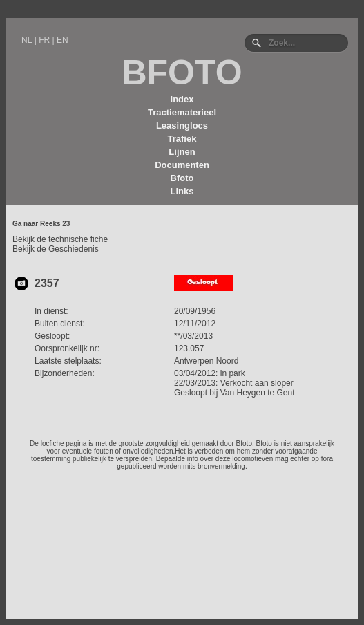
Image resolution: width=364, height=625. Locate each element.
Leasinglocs (182, 125)
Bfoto (182, 178)
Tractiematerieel (182, 112)
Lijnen (182, 152)
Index (182, 99)
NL (27, 40)
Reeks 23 (55, 224)
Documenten (182, 165)
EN (63, 40)
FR (44, 40)
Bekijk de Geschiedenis (56, 249)
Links (182, 191)
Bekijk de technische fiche (60, 239)
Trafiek (182, 139)
